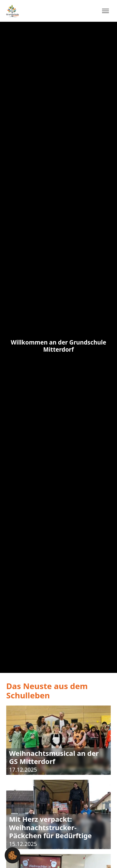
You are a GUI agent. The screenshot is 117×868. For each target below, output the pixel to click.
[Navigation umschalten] (105, 11)
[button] (12, 855)
